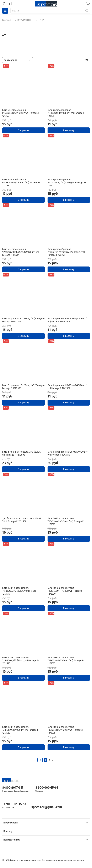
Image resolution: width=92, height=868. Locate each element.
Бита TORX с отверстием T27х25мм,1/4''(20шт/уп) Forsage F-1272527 (66, 660)
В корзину (23, 130)
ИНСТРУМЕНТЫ (23, 20)
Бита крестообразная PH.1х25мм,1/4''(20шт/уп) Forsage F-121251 (66, 113)
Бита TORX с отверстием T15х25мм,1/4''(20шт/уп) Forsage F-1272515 (21, 591)
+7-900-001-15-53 (14, 804)
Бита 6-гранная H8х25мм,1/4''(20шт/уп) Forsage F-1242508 (22, 453)
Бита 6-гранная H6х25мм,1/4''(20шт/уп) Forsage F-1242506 (67, 387)
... (37, 20)
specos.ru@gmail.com (47, 807)
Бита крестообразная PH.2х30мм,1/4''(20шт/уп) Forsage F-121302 (67, 182)
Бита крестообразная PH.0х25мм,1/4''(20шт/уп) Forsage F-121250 (21, 113)
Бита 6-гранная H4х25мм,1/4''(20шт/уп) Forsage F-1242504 (67, 320)
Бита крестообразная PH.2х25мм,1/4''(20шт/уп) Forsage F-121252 (21, 182)
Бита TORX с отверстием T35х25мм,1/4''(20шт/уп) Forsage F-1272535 (66, 730)
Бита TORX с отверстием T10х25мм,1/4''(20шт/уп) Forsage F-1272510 (66, 521)
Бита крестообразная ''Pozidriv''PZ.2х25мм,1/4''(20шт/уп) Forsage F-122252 (66, 252)
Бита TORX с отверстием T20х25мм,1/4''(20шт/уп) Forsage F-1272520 (66, 591)
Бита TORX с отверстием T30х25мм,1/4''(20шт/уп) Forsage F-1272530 (21, 730)
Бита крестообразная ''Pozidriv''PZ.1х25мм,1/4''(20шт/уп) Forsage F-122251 (21, 252)
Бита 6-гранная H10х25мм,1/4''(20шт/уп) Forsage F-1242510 (68, 453)
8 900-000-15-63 (47, 788)
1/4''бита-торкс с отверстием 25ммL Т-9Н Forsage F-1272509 (22, 520)
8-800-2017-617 (13, 788)
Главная (7, 20)
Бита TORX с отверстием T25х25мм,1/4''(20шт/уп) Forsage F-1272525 (21, 660)
